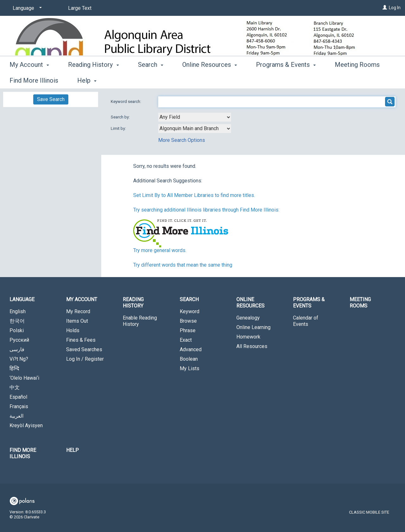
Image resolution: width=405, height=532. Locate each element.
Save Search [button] (51, 99)
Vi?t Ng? (19, 359)
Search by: (121, 117)
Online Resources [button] (210, 79)
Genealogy (248, 318)
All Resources (252, 346)
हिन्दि (14, 368)
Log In (395, 8)
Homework (248, 337)
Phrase (188, 330)
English (18, 311)
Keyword (190, 311)
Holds (73, 330)
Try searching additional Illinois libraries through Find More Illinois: (206, 210)
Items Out (77, 321)
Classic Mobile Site (369, 512)
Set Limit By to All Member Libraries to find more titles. (194, 195)
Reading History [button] (93, 79)
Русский (19, 340)
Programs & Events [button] (286, 79)
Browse (188, 321)
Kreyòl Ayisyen (26, 425)
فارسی (17, 349)
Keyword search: (126, 101)
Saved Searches (84, 349)
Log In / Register (85, 359)
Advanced (191, 349)
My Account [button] (29, 79)
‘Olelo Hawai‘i (24, 378)
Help (72, 450)
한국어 (17, 321)
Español (18, 397)
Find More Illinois (23, 453)
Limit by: (119, 128)
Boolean (189, 359)
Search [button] (151, 79)
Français (19, 406)
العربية (16, 416)
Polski (17, 330)
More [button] (347, 80)
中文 (15, 387)
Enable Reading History (140, 321)
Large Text (80, 8)
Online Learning (253, 327)
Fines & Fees (81, 340)
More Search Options (182, 140)
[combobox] (195, 117)
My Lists (190, 368)
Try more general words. (160, 250)
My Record (78, 311)
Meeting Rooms (360, 303)
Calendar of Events (306, 321)
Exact (186, 340)
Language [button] (22, 299)
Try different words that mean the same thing (183, 265)
